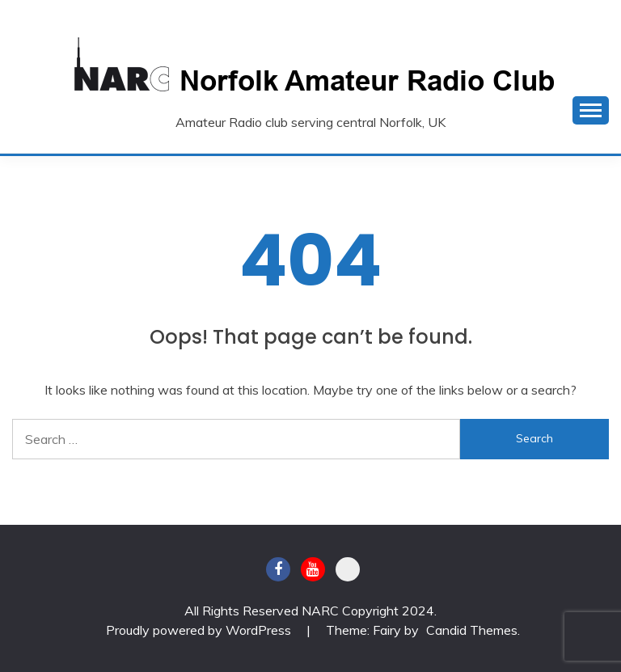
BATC (348, 569)
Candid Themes (472, 630)
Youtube (313, 569)
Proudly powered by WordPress (200, 630)
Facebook (278, 569)
